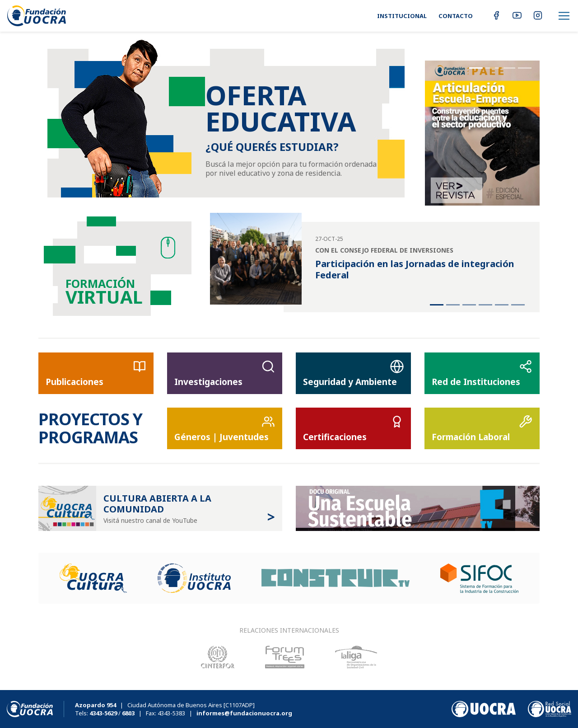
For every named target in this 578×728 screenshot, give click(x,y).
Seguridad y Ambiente (353, 374)
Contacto (456, 16)
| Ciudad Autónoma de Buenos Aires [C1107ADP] (165, 705)
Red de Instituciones (482, 374)
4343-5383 (171, 713)
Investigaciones (225, 374)
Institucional (402, 16)
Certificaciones (353, 429)
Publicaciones (96, 374)
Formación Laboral (482, 429)
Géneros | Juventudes (225, 429)
